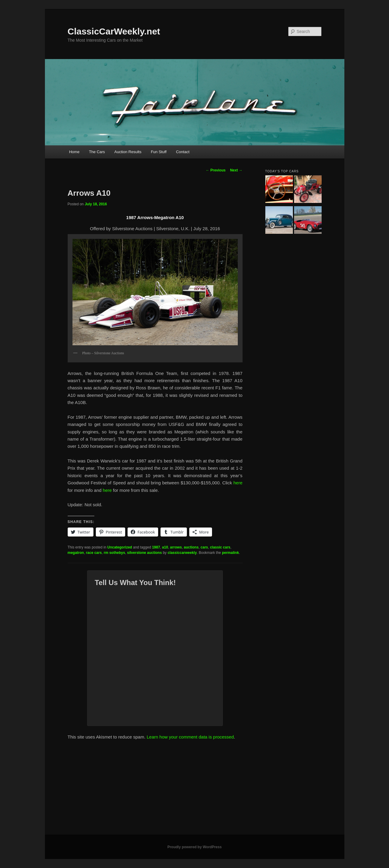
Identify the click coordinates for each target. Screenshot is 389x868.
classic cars (220, 547)
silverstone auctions (144, 553)
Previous (216, 170)
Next (236, 170)
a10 (165, 547)
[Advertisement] (195, 790)
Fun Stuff (159, 152)
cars (204, 547)
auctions (191, 547)
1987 (156, 547)
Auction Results (128, 152)
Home (74, 152)
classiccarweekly (182, 553)
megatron (76, 553)
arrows (176, 547)
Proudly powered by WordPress (194, 847)
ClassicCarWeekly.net (114, 31)
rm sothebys (114, 553)
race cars (94, 553)
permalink (230, 553)
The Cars (97, 152)
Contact (183, 152)
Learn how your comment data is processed (190, 737)
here (238, 483)
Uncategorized (120, 547)
